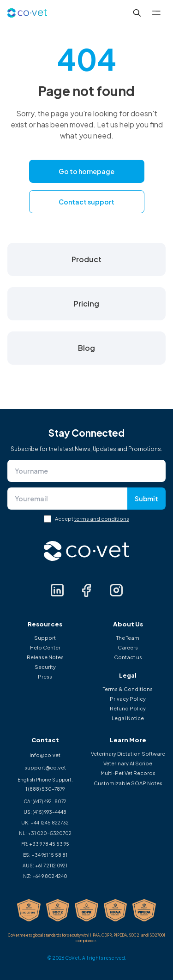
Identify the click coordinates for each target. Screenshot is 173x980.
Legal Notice (128, 718)
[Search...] (137, 13)
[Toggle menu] (156, 13)
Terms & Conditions (128, 689)
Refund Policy (128, 708)
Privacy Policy (128, 699)
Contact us (128, 657)
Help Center (45, 647)
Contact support (86, 202)
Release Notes (45, 657)
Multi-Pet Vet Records (128, 773)
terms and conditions (102, 519)
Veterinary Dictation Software (128, 754)
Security (45, 667)
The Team (128, 638)
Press (45, 676)
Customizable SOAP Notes (128, 783)
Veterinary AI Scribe (128, 763)
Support (45, 638)
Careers (128, 647)
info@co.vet (45, 755)
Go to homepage (86, 171)
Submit (146, 499)
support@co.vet (45, 767)
